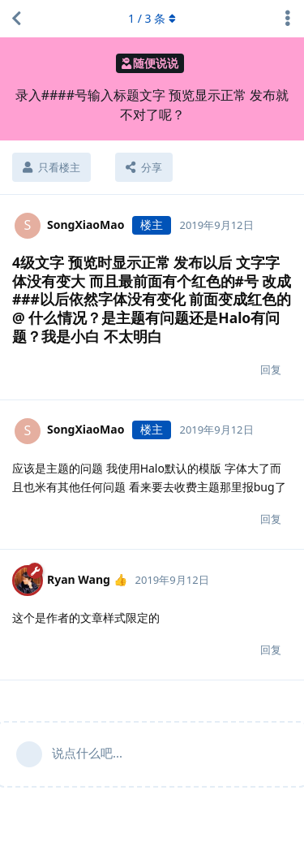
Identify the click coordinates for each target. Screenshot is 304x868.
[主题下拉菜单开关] (288, 19)
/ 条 (152, 18)
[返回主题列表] (16, 19)
